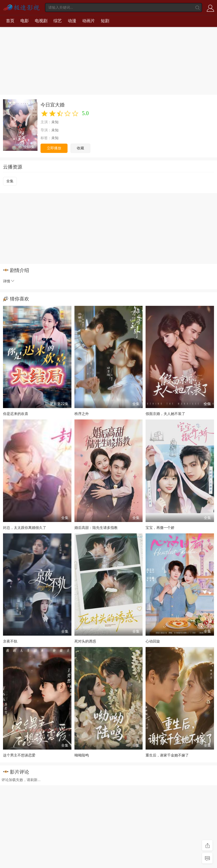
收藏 (80, 148)
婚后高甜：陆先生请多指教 (96, 528)
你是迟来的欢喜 (16, 414)
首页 (10, 21)
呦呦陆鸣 (82, 755)
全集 (10, 181)
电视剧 (41, 21)
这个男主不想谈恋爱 (19, 755)
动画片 (89, 21)
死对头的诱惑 (85, 641)
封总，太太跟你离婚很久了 (25, 528)
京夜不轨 (10, 641)
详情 (9, 281)
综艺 (58, 21)
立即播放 (54, 148)
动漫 (72, 21)
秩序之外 (82, 414)
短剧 (105, 21)
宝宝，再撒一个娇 (160, 528)
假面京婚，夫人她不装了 (165, 414)
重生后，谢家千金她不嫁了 (167, 755)
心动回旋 (153, 641)
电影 (25, 21)
